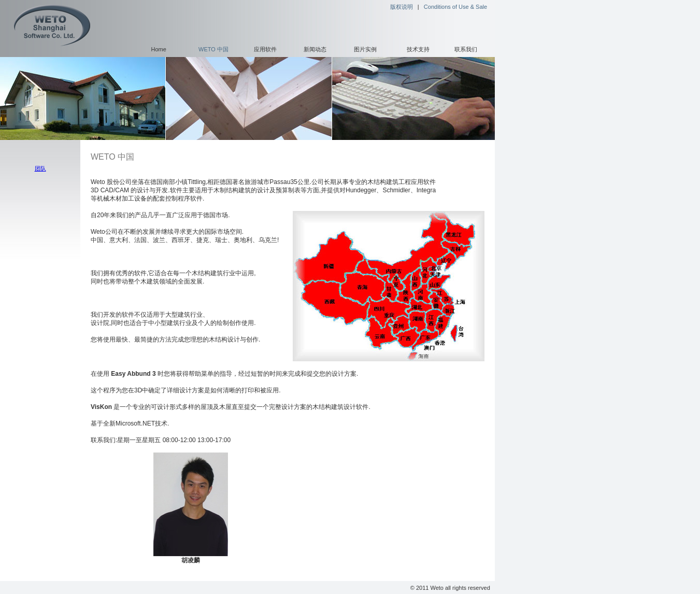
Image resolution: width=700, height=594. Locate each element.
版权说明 (402, 7)
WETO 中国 (213, 49)
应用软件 (265, 49)
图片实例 (365, 49)
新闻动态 (315, 49)
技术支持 (418, 49)
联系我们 (466, 49)
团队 (40, 168)
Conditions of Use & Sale (455, 7)
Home (158, 49)
